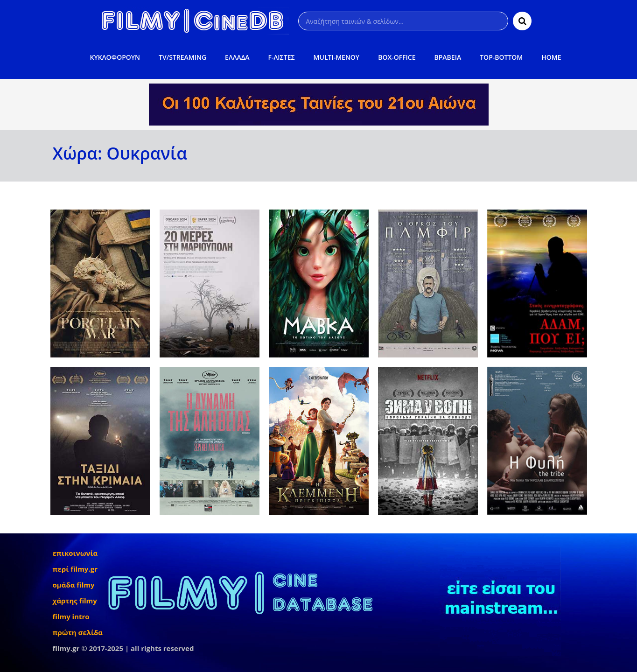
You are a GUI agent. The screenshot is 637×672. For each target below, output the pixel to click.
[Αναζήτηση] (403, 21)
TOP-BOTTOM (501, 57)
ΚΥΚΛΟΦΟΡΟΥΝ (115, 57)
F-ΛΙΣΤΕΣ (282, 57)
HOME (551, 57)
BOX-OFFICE (397, 57)
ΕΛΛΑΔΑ (237, 57)
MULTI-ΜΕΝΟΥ (337, 57)
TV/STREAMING (182, 57)
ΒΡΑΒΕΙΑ (448, 57)
